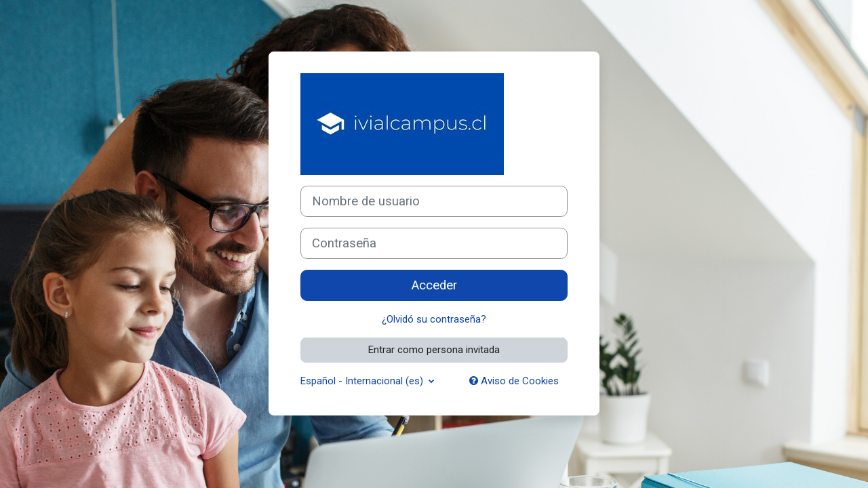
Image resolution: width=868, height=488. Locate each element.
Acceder (434, 285)
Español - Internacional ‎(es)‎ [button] (363, 381)
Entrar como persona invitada (434, 350)
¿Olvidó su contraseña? (434, 319)
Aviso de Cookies (514, 381)
